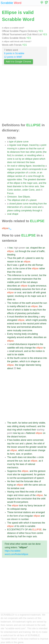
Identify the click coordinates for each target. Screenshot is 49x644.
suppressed (27, 474)
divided (11, 536)
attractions (37, 327)
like (40, 248)
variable (31, 526)
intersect (21, 162)
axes (27, 495)
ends (32, 492)
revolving (19, 296)
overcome (27, 330)
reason (11, 262)
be (19, 262)
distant (14, 437)
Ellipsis (26, 197)
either (22, 533)
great (43, 293)
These (10, 512)
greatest (32, 179)
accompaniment (25, 478)
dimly (35, 423)
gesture (42, 471)
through (37, 176)
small (12, 344)
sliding (15, 426)
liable (26, 310)
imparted (32, 344)
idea (36, 481)
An (9, 166)
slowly (22, 426)
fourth (17, 358)
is (13, 155)
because (38, 506)
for (35, 474)
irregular (29, 516)
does (10, 162)
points (39, 152)
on (26, 265)
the (35, 149)
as (43, 296)
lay (19, 433)
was (15, 265)
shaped (34, 248)
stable (21, 355)
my (25, 506)
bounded (37, 166)
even (17, 324)
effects (11, 313)
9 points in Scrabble (14, 53)
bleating (11, 255)
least (10, 186)
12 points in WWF (13, 57)
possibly (43, 320)
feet (19, 368)
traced (32, 145)
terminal (18, 512)
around (35, 303)
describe (32, 457)
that (31, 149)
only (22, 348)
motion (15, 303)
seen (38, 258)
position (28, 454)
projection (20, 173)
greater (33, 447)
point (44, 145)
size (18, 454)
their (34, 430)
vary (35, 310)
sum (39, 149)
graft (22, 265)
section (19, 176)
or (25, 155)
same (35, 485)
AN (30, 530)
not (14, 162)
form (38, 289)
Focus (10, 193)
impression (27, 279)
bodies (17, 440)
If (8, 440)
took (21, 506)
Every (10, 334)
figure (29, 166)
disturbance (21, 344)
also (15, 474)
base (32, 162)
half (20, 536)
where (43, 324)
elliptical (16, 200)
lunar (14, 327)
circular (28, 207)
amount (19, 351)
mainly (13, 306)
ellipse (17, 183)
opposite (12, 179)
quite (33, 286)
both (40, 492)
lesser (14, 447)
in (16, 149)
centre (40, 533)
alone (24, 440)
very (9, 279)
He (9, 481)
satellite (11, 348)
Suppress (12, 471)
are (33, 512)
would (40, 447)
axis (35, 183)
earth (28, 303)
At (8, 358)
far (29, 275)
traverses (36, 523)
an (23, 159)
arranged (40, 512)
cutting (17, 211)
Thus (10, 258)
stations (27, 512)
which (42, 159)
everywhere (22, 502)
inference (17, 275)
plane (19, 142)
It (8, 289)
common (17, 279)
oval (19, 145)
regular (13, 145)
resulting (32, 155)
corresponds (35, 169)
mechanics (13, 468)
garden (15, 361)
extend (11, 324)
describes (12, 286)
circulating (33, 334)
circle (33, 173)
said (9, 355)
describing (33, 317)
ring (14, 430)
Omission (12, 197)
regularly (12, 337)
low (11, 248)
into (45, 358)
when (39, 155)
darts (30, 293)
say (9, 444)
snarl (33, 251)
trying (10, 485)
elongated (12, 320)
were (10, 330)
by (38, 145)
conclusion (27, 499)
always (34, 282)
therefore (19, 317)
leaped (11, 499)
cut (17, 159)
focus (28, 533)
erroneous (41, 286)
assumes (27, 289)
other (33, 152)
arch (9, 268)
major (30, 183)
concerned (38, 440)
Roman (39, 265)
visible (42, 423)
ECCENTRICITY (16, 530)
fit (15, 502)
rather (42, 268)
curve (26, 142)
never (34, 450)
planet (33, 200)
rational (31, 464)
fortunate (29, 481)
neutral (30, 324)
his (9, 488)
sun (45, 303)
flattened (31, 433)
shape (25, 145)
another (28, 337)
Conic (10, 190)
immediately (15, 289)
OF (26, 530)
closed (12, 204)
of (15, 142)
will (17, 348)
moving (11, 149)
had (18, 481)
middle (11, 282)
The (25, 179)
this (19, 471)
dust (9, 430)
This (9, 275)
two (28, 152)
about (10, 368)
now (15, 433)
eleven (15, 519)
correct (34, 275)
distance (11, 533)
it (41, 211)
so (27, 149)
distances (15, 152)
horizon (22, 437)
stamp (24, 509)
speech (40, 478)
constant (19, 155)
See (42, 186)
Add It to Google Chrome (18, 62)
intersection (13, 207)
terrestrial (26, 327)
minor (31, 186)
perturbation (33, 313)
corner (24, 358)
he (45, 495)
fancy (30, 506)
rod (28, 282)
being (38, 365)
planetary (22, 313)
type (11, 142)
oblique (29, 159)
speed (10, 296)
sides (19, 179)
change (28, 348)
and (41, 183)
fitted (22, 492)
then (13, 481)
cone (10, 159)
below (25, 423)
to (43, 169)
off (34, 293)
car (27, 248)
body (24, 334)
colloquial (15, 509)
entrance (38, 358)
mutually (17, 330)
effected (21, 306)
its (8, 152)
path (19, 258)
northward (31, 426)
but (41, 275)
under (25, 190)
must (12, 317)
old (34, 265)
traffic (42, 251)
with (38, 293)
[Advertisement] (24, 95)
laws (22, 464)
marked (27, 430)
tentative (15, 488)
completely (26, 211)
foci (9, 155)
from (23, 152)
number (25, 519)
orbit (23, 200)
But (9, 265)
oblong (22, 166)
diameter (41, 179)
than (9, 272)
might (35, 320)
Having (11, 492)
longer (22, 365)
